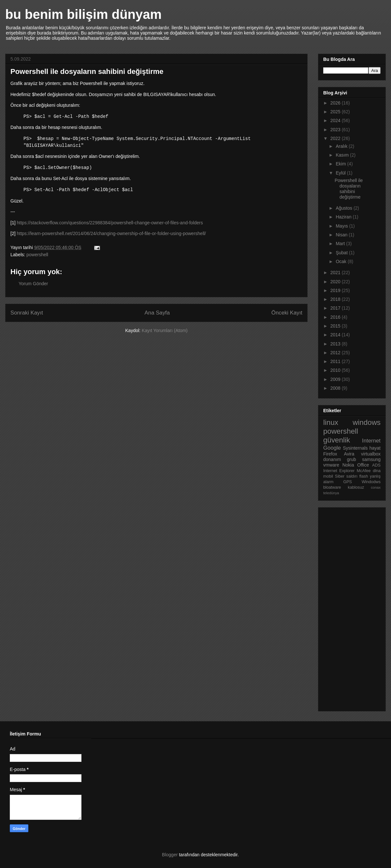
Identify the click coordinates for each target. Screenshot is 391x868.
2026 (336, 103)
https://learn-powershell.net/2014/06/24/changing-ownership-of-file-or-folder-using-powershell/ (111, 233)
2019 (336, 290)
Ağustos (344, 208)
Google (332, 448)
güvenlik (337, 440)
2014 (336, 335)
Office (363, 465)
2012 (336, 353)
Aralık (342, 146)
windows (367, 422)
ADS (376, 465)
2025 (336, 112)
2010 (336, 370)
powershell (37, 255)
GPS (348, 482)
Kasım (343, 155)
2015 (336, 326)
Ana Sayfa (157, 313)
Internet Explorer (339, 471)
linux (331, 422)
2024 (336, 120)
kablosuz (356, 487)
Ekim (341, 164)
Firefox (330, 454)
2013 (336, 344)
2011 (336, 361)
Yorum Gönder (33, 284)
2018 (336, 299)
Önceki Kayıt (287, 313)
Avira (349, 454)
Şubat (342, 253)
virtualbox (371, 454)
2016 (336, 317)
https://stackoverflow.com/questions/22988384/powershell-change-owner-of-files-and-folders (110, 223)
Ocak (342, 261)
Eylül (341, 173)
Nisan (342, 235)
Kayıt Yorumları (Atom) (165, 330)
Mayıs (342, 226)
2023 (336, 130)
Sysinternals (355, 448)
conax (376, 487)
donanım (332, 459)
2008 (336, 388)
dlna (377, 471)
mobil (328, 476)
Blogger (170, 855)
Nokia (348, 465)
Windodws (371, 482)
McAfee (364, 471)
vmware (331, 465)
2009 (336, 379)
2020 (336, 282)
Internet (371, 441)
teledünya (331, 493)
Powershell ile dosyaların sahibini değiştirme (349, 189)
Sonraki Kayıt (27, 313)
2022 (336, 138)
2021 (336, 273)
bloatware (332, 487)
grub (352, 459)
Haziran (344, 217)
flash (364, 476)
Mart (341, 244)
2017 (336, 308)
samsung (371, 459)
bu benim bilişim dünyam (83, 14)
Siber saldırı (346, 476)
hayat (375, 448)
